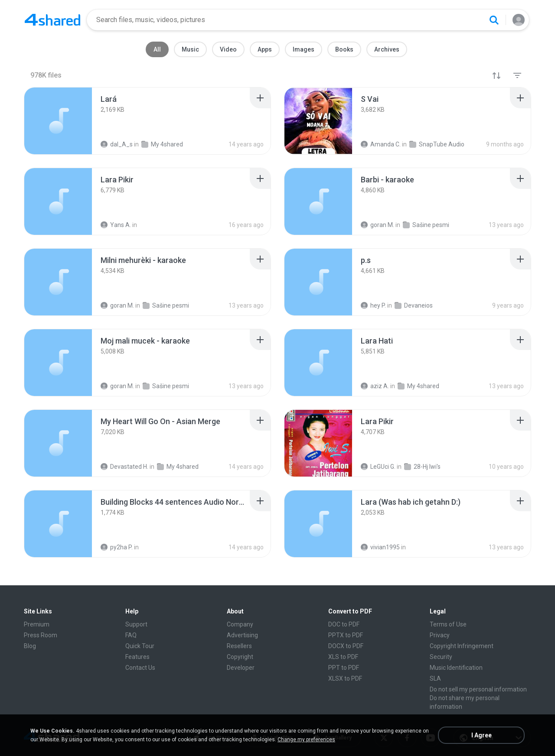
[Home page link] (52, 20)
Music (190, 49)
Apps (265, 49)
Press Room (41, 635)
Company (240, 624)
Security (441, 657)
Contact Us (140, 668)
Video (228, 49)
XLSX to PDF (345, 678)
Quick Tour (140, 646)
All (157, 49)
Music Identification (456, 668)
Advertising (242, 635)
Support (136, 624)
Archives (387, 49)
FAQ (131, 635)
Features (137, 657)
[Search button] (494, 20)
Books (344, 49)
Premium (37, 624)
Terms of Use (448, 624)
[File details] (58, 121)
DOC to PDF (344, 624)
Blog (30, 646)
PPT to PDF (344, 668)
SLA (435, 678)
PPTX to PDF (346, 635)
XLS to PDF (343, 657)
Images (304, 49)
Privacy (440, 635)
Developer (241, 668)
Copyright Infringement (462, 646)
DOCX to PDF (346, 646)
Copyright (240, 657)
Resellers (239, 646)
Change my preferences (306, 740)
